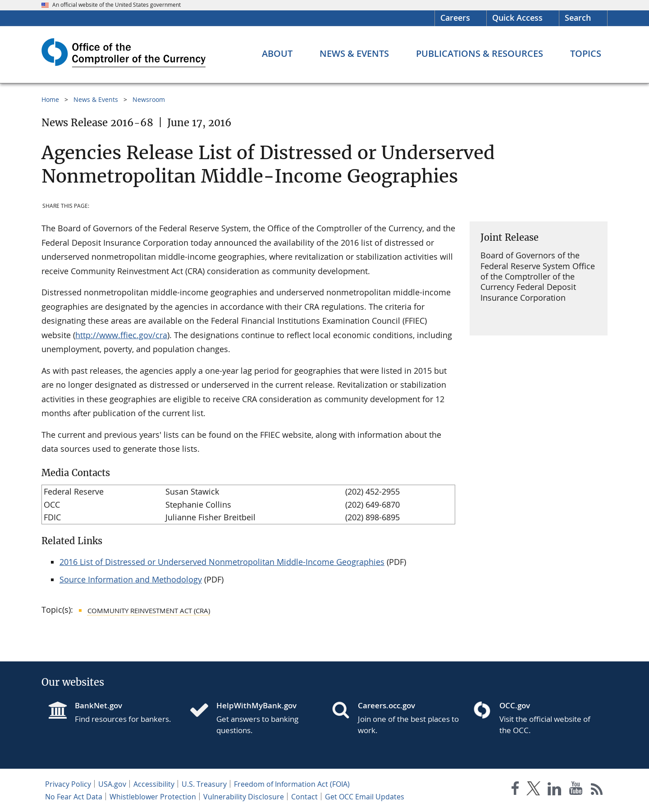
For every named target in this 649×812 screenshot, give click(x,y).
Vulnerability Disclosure (244, 797)
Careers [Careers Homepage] (455, 18)
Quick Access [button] (517, 18)
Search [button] (578, 18)
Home (50, 99)
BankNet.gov (98, 705)
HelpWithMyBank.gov (256, 705)
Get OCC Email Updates (365, 797)
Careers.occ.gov (386, 705)
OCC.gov (515, 705)
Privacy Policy (68, 784)
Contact (304, 797)
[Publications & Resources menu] (480, 54)
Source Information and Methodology (131, 579)
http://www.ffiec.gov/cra (121, 335)
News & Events (96, 99)
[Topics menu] (586, 54)
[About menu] (277, 54)
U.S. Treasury (204, 784)
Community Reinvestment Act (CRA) (149, 610)
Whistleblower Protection (153, 797)
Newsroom (149, 99)
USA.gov (112, 784)
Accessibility (154, 784)
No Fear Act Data (74, 797)
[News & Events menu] (354, 54)
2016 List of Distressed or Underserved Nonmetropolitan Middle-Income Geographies (222, 562)
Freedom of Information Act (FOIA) (292, 784)
